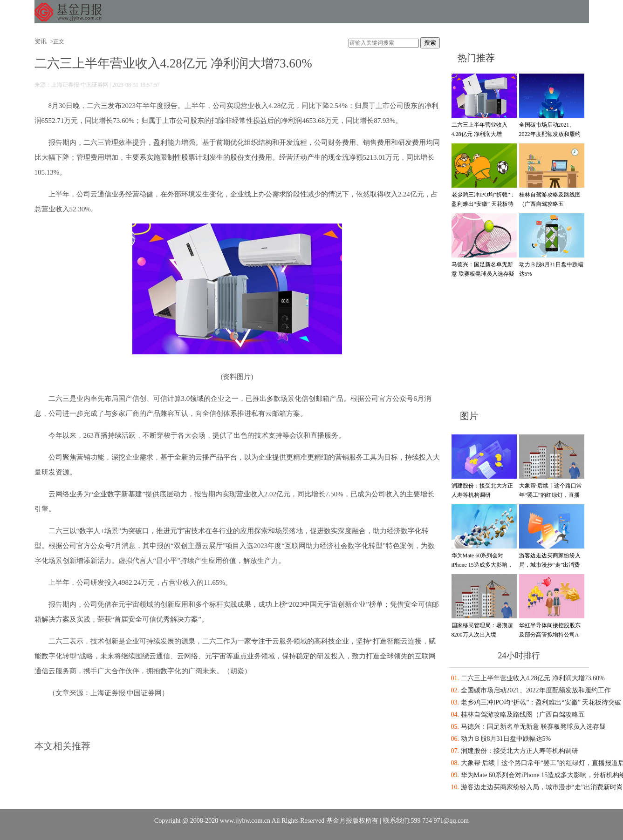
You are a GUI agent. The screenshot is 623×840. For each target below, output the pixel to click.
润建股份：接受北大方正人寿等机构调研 (520, 751)
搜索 (430, 43)
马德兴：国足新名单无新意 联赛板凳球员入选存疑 (534, 727)
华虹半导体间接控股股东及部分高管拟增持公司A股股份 (550, 635)
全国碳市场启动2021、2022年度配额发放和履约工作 (550, 134)
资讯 (41, 41)
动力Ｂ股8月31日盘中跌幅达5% (506, 739)
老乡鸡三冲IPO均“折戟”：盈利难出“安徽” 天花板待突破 (484, 204)
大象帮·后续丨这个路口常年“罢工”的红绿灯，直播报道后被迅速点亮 (551, 495)
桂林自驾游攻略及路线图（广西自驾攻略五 (523, 715)
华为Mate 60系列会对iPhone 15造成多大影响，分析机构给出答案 (482, 565)
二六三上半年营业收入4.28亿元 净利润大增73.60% (479, 134)
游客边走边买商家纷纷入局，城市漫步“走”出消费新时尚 (550, 565)
